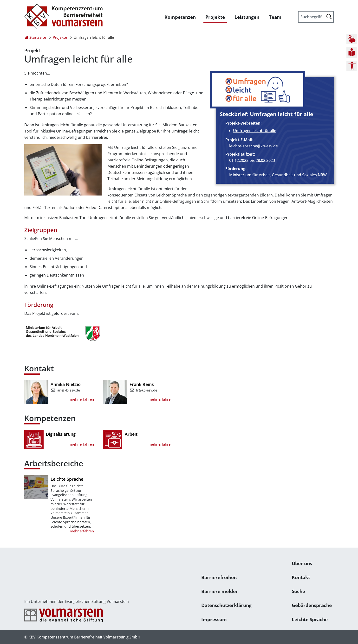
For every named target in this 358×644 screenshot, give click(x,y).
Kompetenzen (180, 17)
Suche (298, 591)
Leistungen (247, 17)
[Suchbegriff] (316, 17)
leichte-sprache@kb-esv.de (254, 146)
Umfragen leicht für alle (255, 131)
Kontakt (301, 577)
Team (275, 17)
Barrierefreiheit (219, 577)
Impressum (214, 619)
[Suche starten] (329, 16)
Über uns (302, 563)
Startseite (38, 37)
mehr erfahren (82, 399)
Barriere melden (220, 591)
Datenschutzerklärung (226, 605)
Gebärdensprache (312, 605)
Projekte (215, 17)
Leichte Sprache (310, 619)
